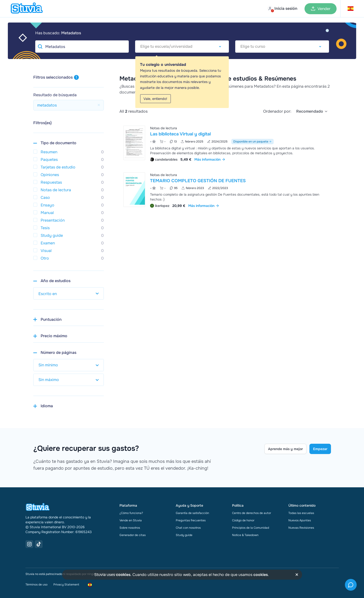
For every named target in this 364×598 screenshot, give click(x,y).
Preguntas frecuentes (191, 520)
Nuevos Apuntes (300, 520)
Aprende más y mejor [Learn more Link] (285, 449)
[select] (312, 111)
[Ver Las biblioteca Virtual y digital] (225, 143)
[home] (27, 9)
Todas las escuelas (301, 513)
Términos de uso (36, 585)
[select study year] (69, 293)
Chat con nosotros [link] (188, 528)
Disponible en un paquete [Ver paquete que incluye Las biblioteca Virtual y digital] (252, 142)
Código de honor (243, 520)
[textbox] (182, 47)
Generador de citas (133, 535)
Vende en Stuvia (131, 520)
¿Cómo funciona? (131, 513)
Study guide (184, 535)
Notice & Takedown (245, 535)
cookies (123, 575)
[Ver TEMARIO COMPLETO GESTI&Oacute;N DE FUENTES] (225, 190)
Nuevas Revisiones (301, 528)
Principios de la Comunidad (251, 528)
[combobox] (182, 47)
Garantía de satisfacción (192, 513)
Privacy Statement (66, 585)
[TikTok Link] (39, 544)
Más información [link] (210, 159)
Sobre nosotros (130, 528)
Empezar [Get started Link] (320, 449)
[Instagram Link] (29, 544)
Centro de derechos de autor (252, 513)
